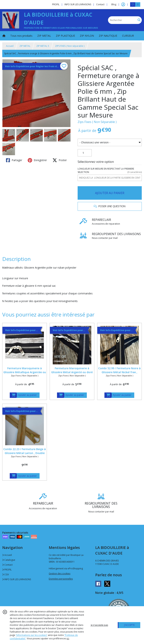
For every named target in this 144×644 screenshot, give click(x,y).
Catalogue (9, 560)
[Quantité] (85, 153)
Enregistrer (37, 160)
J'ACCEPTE (129, 625)
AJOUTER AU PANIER (110, 193)
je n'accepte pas (99, 625)
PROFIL (7, 570)
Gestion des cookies (60, 574)
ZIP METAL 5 (43, 46)
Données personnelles (61, 579)
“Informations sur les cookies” (31, 635)
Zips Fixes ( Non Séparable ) (97, 122)
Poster (60, 160)
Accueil (10, 46)
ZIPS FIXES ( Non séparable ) (70, 46)
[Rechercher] (139, 20)
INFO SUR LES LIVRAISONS (17, 579)
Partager (14, 160)
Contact (100, 4)
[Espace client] (123, 4)
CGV (6, 574)
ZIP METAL (25, 46)
